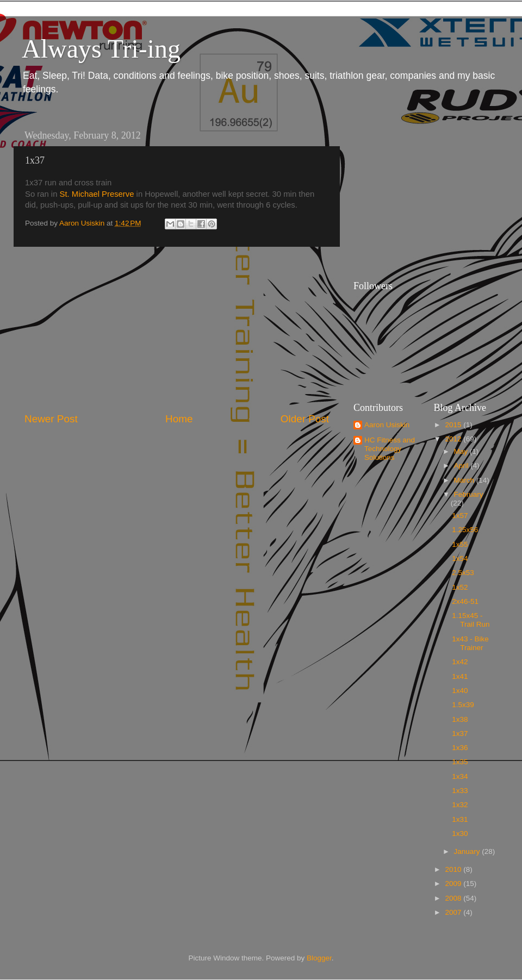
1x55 (460, 544)
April (462, 466)
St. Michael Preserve (97, 194)
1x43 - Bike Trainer (470, 643)
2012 (454, 439)
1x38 (460, 719)
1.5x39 (463, 705)
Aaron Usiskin (387, 425)
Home (179, 419)
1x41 (460, 676)
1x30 (460, 834)
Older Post (305, 419)
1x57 (460, 516)
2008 (454, 898)
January (468, 851)
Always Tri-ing (101, 49)
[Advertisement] (177, 329)
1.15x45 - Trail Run (471, 620)
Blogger (319, 958)
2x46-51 (465, 601)
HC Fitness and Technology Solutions (390, 449)
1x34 (460, 776)
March (465, 480)
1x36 (460, 748)
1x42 (460, 662)
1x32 (460, 805)
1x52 (460, 587)
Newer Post (51, 419)
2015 (454, 425)
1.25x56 (465, 530)
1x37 (460, 734)
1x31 (460, 819)
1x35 (460, 762)
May (462, 451)
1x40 (460, 691)
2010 (454, 869)
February (469, 494)
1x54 (460, 558)
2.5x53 (463, 573)
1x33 (460, 791)
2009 (454, 884)
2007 (454, 912)
